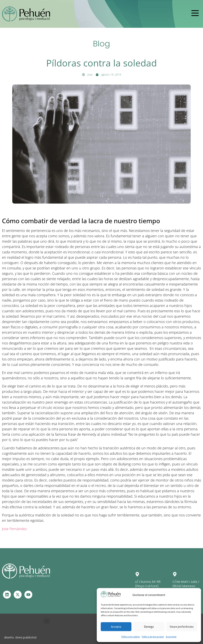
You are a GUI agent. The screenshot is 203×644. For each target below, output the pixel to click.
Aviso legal (171, 637)
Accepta (116, 627)
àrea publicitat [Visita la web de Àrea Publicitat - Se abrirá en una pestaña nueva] (26, 637)
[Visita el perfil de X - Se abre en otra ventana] (18, 595)
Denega (149, 627)
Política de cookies (131, 637)
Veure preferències (182, 627)
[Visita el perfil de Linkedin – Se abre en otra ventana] (7, 595)
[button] (195, 13)
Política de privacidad (153, 637)
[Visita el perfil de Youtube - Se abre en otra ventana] (28, 595)
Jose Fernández (14, 529)
